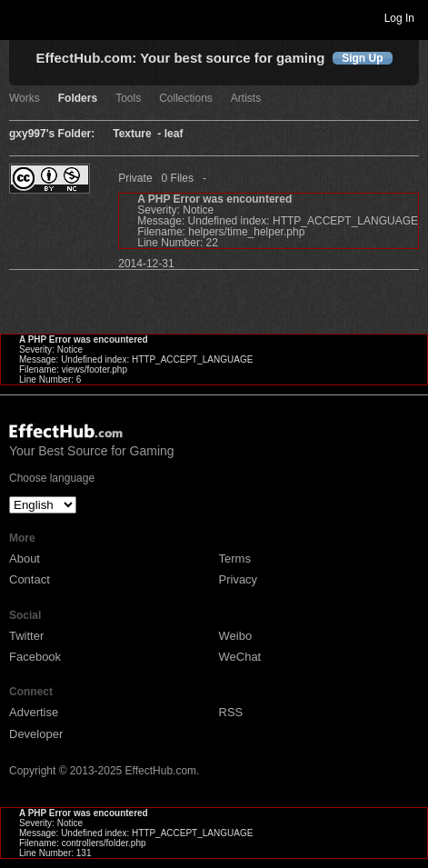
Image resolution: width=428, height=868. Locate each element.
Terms (235, 559)
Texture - (138, 134)
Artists (246, 99)
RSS (231, 712)
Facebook (35, 657)
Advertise (34, 712)
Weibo (236, 636)
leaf (174, 134)
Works (25, 99)
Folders (78, 99)
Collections (186, 99)
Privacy (239, 579)
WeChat (240, 657)
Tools (128, 99)
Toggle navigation (22, 17)
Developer (36, 734)
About (25, 559)
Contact (30, 579)
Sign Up (362, 58)
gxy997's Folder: (52, 134)
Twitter (26, 636)
